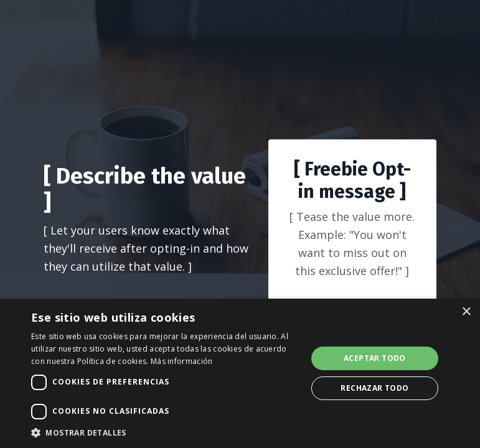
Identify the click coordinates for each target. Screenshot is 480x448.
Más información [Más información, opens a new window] (182, 361)
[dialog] (240, 373)
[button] (165, 432)
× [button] (466, 312)
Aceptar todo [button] (375, 358)
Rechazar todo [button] (374, 388)
